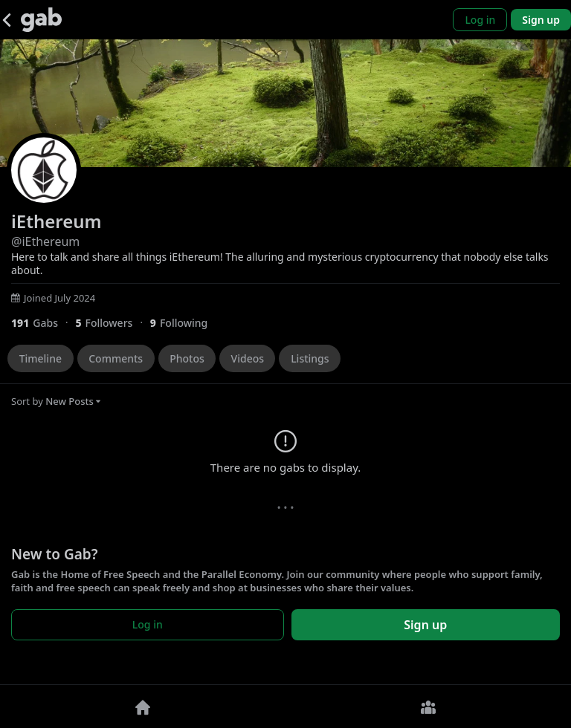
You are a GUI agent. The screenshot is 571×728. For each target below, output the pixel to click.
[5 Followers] (112, 323)
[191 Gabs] (43, 323)
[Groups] (428, 706)
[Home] (143, 706)
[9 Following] (184, 323)
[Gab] (41, 20)
